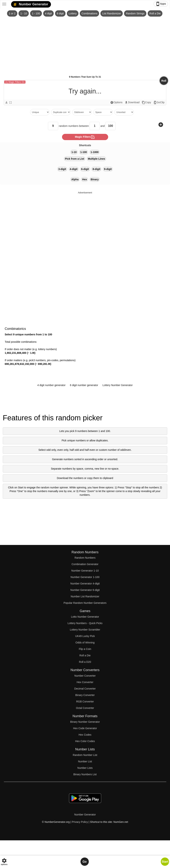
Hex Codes (85, 735)
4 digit (48, 13)
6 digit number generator (84, 385)
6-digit (85, 169)
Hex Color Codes (85, 741)
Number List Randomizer (85, 596)
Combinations (90, 13)
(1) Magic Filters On (15, 82)
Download (132, 103)
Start (165, 862)
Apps (161, 4)
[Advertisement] (85, 44)
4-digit (74, 169)
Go (85, 862)
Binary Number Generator (85, 722)
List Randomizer (112, 13)
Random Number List (85, 755)
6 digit (60, 13)
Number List (85, 761)
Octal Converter (85, 708)
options (4, 862)
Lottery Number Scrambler (85, 630)
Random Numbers (85, 558)
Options (116, 103)
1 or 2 (12, 13)
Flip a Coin (85, 649)
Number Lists (85, 768)
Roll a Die (155, 13)
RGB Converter (85, 702)
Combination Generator (85, 564)
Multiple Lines (96, 159)
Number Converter (85, 676)
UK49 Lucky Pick (85, 636)
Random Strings (135, 13)
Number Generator (30, 4)
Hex (85, 179)
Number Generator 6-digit (85, 590)
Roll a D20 (85, 662)
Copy (146, 103)
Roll (164, 81)
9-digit (108, 169)
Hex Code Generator (85, 728)
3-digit (62, 169)
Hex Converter (85, 682)
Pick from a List (75, 159)
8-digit (96, 169)
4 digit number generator (51, 385)
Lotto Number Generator (85, 617)
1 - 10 (24, 13)
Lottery (73, 13)
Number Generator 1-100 (85, 577)
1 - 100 (36, 13)
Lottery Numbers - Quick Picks (85, 623)
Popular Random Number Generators (85, 603)
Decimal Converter (85, 689)
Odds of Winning (85, 643)
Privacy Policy (80, 822)
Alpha (75, 179)
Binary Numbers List (85, 774)
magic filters (85, 137)
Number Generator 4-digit (85, 584)
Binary (95, 179)
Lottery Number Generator (117, 385)
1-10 (74, 152)
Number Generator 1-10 (85, 571)
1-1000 (95, 152)
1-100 (84, 152)
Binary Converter (85, 695)
